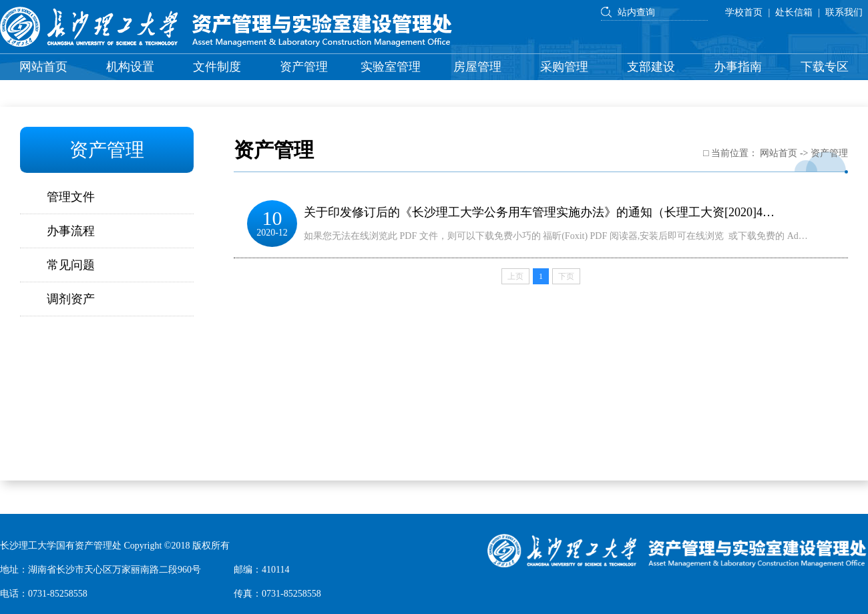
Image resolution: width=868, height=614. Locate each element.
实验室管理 (391, 67)
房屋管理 (477, 67)
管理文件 (71, 197)
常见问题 (71, 265)
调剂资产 (71, 299)
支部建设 (651, 67)
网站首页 (43, 67)
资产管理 (304, 67)
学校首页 (744, 12)
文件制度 (217, 67)
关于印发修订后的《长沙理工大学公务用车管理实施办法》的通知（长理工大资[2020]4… (539, 212)
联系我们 (844, 12)
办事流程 (71, 231)
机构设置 (130, 67)
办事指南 (738, 67)
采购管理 (564, 67)
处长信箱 (794, 12)
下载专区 (825, 67)
